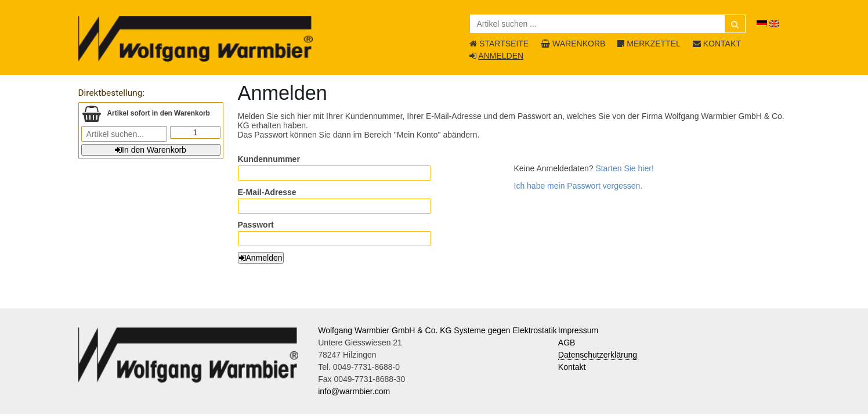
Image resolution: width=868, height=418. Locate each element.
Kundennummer (269, 159)
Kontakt (572, 367)
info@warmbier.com (354, 391)
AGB (567, 343)
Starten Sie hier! (624, 168)
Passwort (256, 225)
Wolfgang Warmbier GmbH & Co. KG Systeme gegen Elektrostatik (437, 330)
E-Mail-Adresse (267, 192)
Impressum (578, 330)
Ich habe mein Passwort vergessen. (578, 186)
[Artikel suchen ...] (608, 24)
